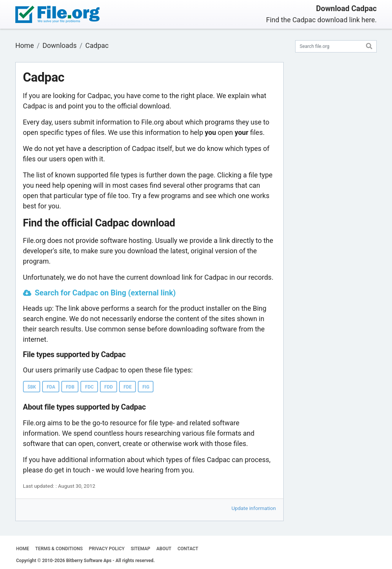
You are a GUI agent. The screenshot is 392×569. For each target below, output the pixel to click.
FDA (51, 387)
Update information (254, 508)
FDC (89, 387)
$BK (32, 387)
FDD (109, 387)
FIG (146, 387)
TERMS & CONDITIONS (59, 549)
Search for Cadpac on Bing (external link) (105, 293)
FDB (70, 387)
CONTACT (188, 549)
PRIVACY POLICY (107, 549)
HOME (23, 549)
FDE (128, 387)
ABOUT (164, 549)
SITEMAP (140, 549)
